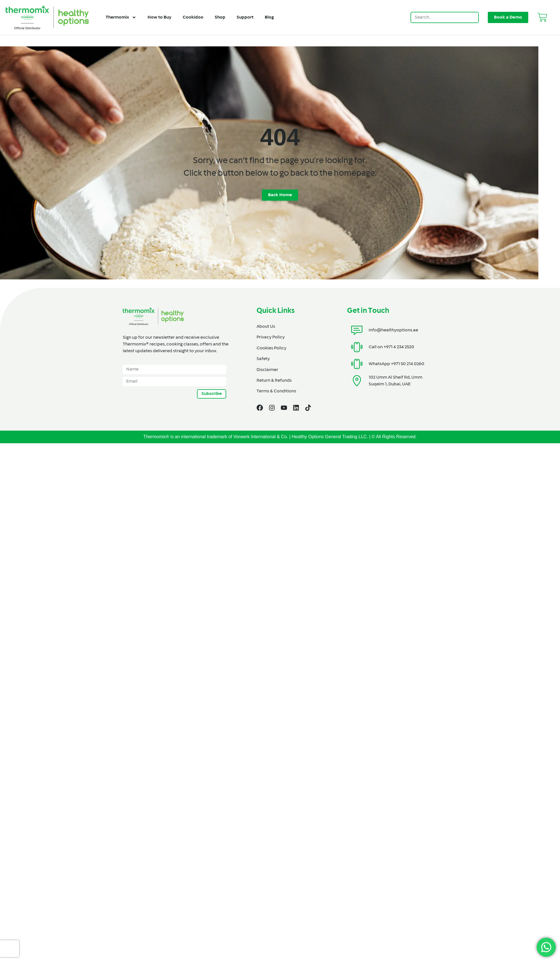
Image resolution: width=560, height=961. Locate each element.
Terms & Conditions (276, 391)
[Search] (473, 17)
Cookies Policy (271, 348)
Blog (269, 17)
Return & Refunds (274, 381)
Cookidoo (193, 17)
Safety (263, 359)
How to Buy (159, 17)
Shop (220, 17)
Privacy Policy (271, 337)
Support (245, 17)
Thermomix (121, 17)
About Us (266, 327)
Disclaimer (267, 370)
